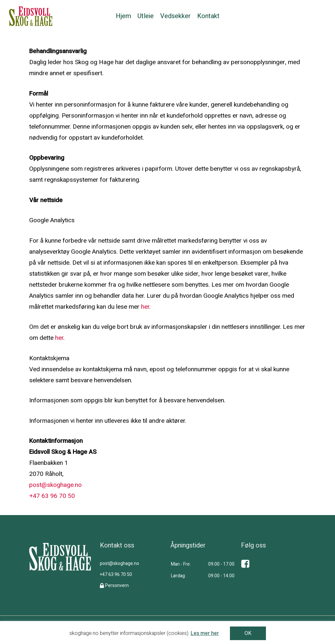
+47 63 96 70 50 (52, 496)
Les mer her (205, 633)
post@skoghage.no (55, 485)
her (145, 307)
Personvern (117, 586)
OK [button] (248, 633)
